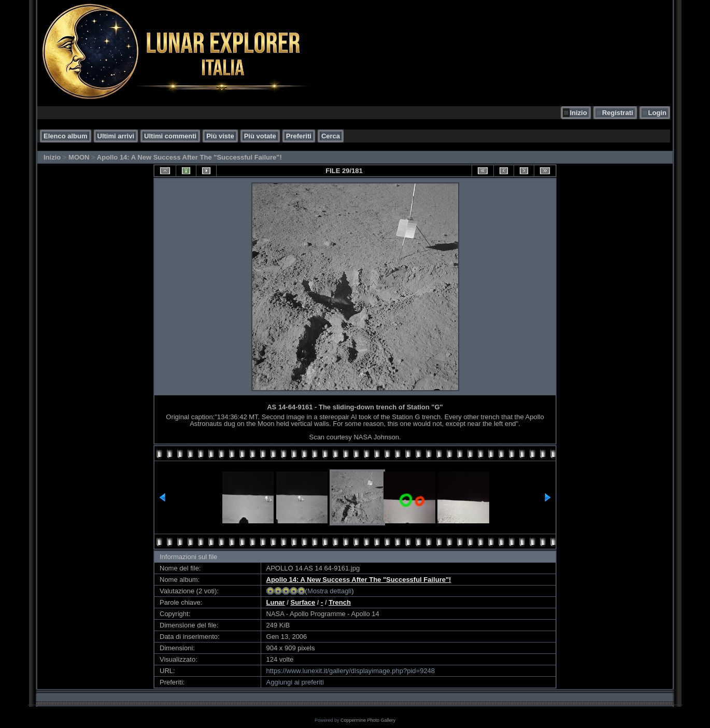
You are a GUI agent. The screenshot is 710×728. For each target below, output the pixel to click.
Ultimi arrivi (116, 136)
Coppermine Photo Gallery (368, 720)
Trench (340, 602)
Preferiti (299, 136)
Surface (303, 602)
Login (657, 113)
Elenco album (66, 136)
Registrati (618, 113)
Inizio (578, 113)
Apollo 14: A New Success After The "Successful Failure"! (189, 157)
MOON (79, 157)
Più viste (220, 136)
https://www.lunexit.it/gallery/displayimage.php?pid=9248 (351, 671)
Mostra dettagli (329, 591)
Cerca (331, 136)
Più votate (260, 136)
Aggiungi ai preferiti (295, 682)
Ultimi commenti (170, 136)
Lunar (276, 602)
